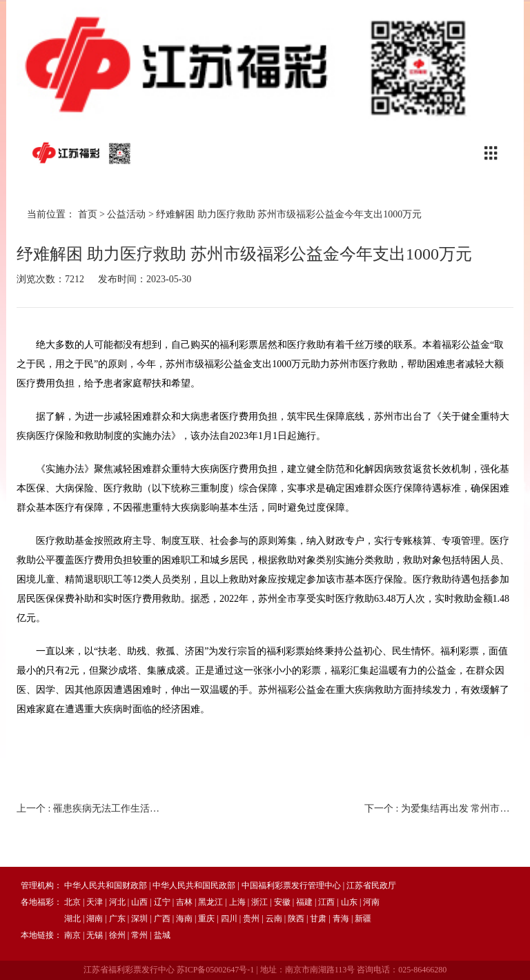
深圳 (139, 919)
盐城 (162, 935)
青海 (341, 919)
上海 (237, 902)
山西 (139, 902)
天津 (95, 902)
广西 (162, 919)
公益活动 (126, 214)
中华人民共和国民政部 (194, 885)
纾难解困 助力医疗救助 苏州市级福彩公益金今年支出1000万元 (289, 214)
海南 (184, 919)
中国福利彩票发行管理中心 (291, 885)
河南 (371, 902)
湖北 (72, 919)
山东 (349, 902)
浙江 (259, 902)
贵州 (251, 919)
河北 (117, 902)
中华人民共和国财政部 (106, 885)
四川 (229, 919)
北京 (72, 902)
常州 (139, 935)
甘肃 (318, 919)
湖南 (95, 919)
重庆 (206, 919)
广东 (117, 919)
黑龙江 (210, 902)
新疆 (363, 919)
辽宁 (162, 902)
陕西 (296, 919)
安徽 (282, 902)
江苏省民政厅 (371, 885)
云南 (274, 919)
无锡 (95, 935)
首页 (88, 214)
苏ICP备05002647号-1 (216, 970)
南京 (72, 935)
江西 (326, 902)
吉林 (184, 902)
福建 (304, 902)
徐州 (117, 935)
